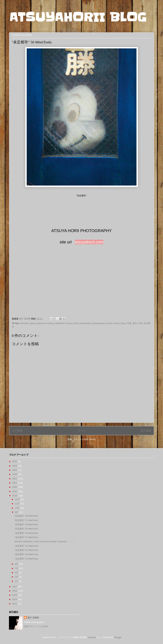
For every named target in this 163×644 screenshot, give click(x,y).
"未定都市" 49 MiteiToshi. (27, 559)
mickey (50, 323)
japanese (41, 323)
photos (109, 323)
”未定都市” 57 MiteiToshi (26, 520)
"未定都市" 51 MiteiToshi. (27, 550)
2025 (15, 466)
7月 (17, 568)
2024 (15, 470)
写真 (129, 323)
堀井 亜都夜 (33, 618)
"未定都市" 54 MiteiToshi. (27, 533)
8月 (17, 564)
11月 (17, 504)
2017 (15, 587)
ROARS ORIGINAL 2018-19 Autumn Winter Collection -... (44, 542)
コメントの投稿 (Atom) (84, 439)
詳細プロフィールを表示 (36, 626)
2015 (15, 595)
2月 (17, 577)
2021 (15, 483)
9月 (17, 512)
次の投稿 (17, 431)
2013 (15, 604)
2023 (15, 474)
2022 (15, 479)
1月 (17, 581)
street (117, 323)
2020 (15, 487)
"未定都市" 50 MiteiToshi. (27, 554)
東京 (135, 323)
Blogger (118, 637)
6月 (17, 573)
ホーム (82, 431)
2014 (15, 599)
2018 (15, 496)
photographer (98, 323)
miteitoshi (59, 323)
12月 (17, 499)
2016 (15, 591)
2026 (15, 461)
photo (76, 323)
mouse (68, 323)
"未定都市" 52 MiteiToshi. (27, 546)
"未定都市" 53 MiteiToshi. (27, 537)
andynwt (92, 637)
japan (32, 323)
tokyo (123, 323)
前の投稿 (146, 431)
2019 (15, 491)
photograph (85, 323)
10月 (17, 508)
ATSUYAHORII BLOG (78, 17)
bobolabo (24, 323)
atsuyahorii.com (89, 242)
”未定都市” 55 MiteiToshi (26, 529)
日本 (140, 323)
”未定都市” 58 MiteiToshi (26, 516)
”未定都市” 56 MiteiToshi (26, 524)
